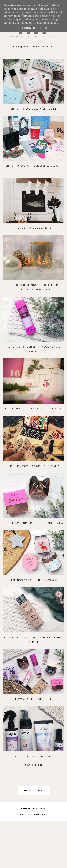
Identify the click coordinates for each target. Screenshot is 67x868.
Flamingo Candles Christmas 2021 (33, 580)
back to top (33, 791)
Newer (28, 765)
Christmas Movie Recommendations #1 (33, 466)
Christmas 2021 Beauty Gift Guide (33, 109)
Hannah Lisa (29, 809)
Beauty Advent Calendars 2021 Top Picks (33, 409)
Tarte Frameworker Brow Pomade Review (33, 523)
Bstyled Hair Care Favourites (34, 756)
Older (40, 765)
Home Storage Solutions (33, 228)
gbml (44, 815)
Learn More (29, 28)
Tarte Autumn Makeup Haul (34, 699)
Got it (44, 28)
